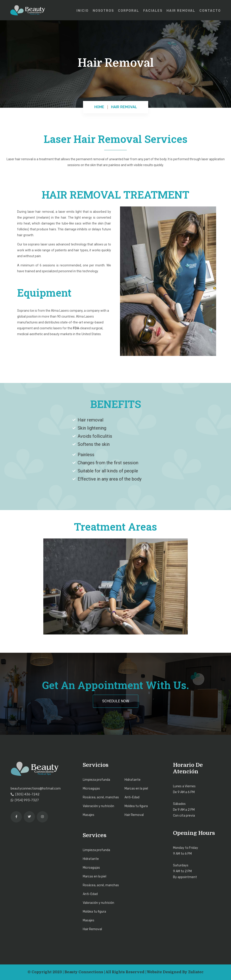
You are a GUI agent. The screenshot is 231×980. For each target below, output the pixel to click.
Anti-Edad (132, 797)
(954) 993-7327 (25, 800)
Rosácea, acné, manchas (101, 797)
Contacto (210, 11)
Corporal (129, 11)
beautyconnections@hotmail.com (36, 789)
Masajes (89, 815)
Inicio (83, 11)
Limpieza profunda (96, 780)
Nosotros (103, 11)
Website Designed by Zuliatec (175, 972)
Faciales (153, 11)
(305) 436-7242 (25, 794)
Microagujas (91, 789)
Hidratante (133, 780)
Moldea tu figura (136, 806)
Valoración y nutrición (98, 806)
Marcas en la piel (136, 789)
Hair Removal (181, 11)
